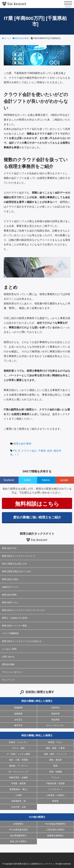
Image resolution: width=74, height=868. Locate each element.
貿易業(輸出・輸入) (18, 789)
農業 (55, 766)
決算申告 (55, 708)
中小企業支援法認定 (18, 830)
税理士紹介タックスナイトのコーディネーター (24, 610)
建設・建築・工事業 (55, 748)
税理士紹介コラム (10, 602)
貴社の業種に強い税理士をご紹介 (37, 517)
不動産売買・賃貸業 (55, 783)
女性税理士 (18, 824)
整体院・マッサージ (18, 766)
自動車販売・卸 (18, 801)
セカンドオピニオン (55, 725)
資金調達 (55, 720)
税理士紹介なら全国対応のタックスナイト (36, 864)
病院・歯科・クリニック (55, 754)
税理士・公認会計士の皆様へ (15, 618)
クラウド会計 (29, 451)
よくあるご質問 (9, 649)
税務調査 (18, 714)
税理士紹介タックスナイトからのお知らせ (22, 641)
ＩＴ (17, 455)
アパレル (55, 777)
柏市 (50, 451)
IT (19, 451)
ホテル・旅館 (18, 748)
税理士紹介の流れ (10, 579)
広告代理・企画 (18, 807)
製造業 (55, 801)
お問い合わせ (8, 657)
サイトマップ (8, 680)
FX (15, 451)
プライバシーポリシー (12, 672)
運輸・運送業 (55, 760)
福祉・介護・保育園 (18, 760)
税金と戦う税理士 (18, 841)
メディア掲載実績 (10, 633)
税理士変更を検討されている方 (16, 571)
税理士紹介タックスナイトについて (19, 556)
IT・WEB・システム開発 (18, 754)
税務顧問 (18, 708)
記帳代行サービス (10, 587)
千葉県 (42, 451)
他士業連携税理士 (18, 836)
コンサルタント (55, 789)
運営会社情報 (8, 664)
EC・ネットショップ (18, 772)
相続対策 (55, 714)
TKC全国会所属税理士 (55, 824)
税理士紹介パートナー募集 (14, 626)
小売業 (18, 795)
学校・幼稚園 (55, 772)
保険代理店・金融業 (18, 777)
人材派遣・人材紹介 (55, 795)
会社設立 (18, 720)
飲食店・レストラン (18, 742)
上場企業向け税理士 (55, 830)
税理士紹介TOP (9, 548)
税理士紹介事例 (22, 444)
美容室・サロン (55, 742)
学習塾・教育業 (18, 783)
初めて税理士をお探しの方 (14, 564)
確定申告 (18, 725)
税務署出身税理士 (55, 836)
